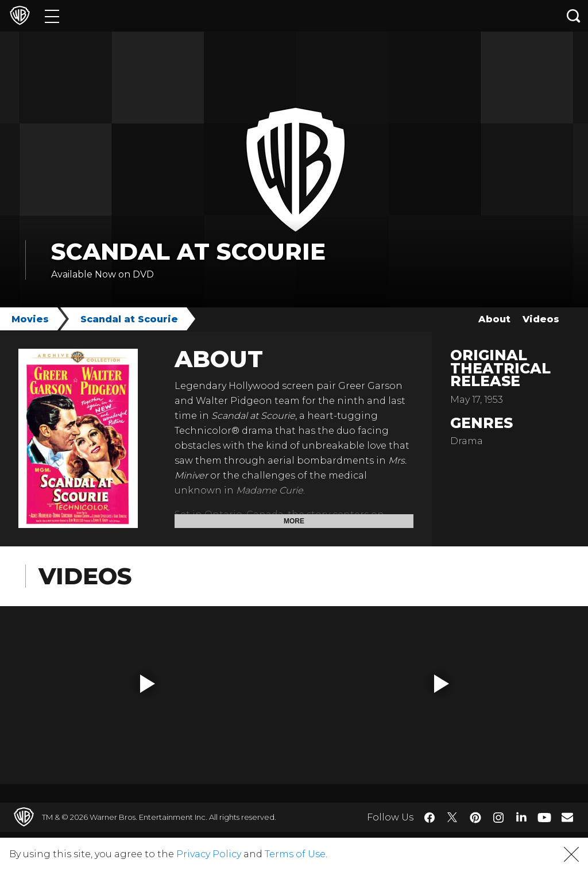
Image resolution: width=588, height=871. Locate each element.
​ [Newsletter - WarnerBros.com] (567, 817)
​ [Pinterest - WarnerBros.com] (475, 818)
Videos (541, 319)
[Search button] (574, 16)
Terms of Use (295, 854)
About (494, 319)
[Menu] (52, 16)
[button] (148, 684)
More (294, 521)
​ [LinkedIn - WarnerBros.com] (521, 816)
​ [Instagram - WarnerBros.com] (498, 818)
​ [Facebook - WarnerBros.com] (430, 818)
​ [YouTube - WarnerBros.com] (544, 817)
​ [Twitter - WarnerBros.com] (452, 818)
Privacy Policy (209, 854)
